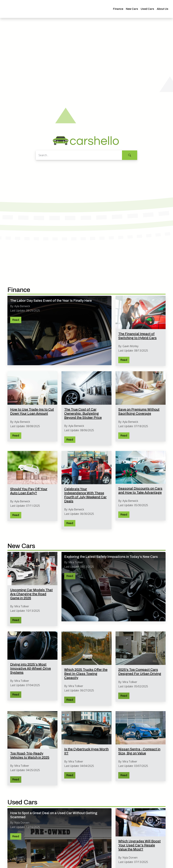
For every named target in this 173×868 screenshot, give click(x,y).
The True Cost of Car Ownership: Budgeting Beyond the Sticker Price (83, 413)
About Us (163, 9)
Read (16, 320)
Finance (118, 9)
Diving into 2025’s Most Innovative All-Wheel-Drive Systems (30, 668)
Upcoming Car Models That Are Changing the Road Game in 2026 (31, 594)
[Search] (79, 155)
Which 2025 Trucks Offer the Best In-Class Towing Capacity (86, 674)
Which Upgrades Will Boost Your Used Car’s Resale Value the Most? (139, 845)
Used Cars (147, 9)
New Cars (132, 9)
